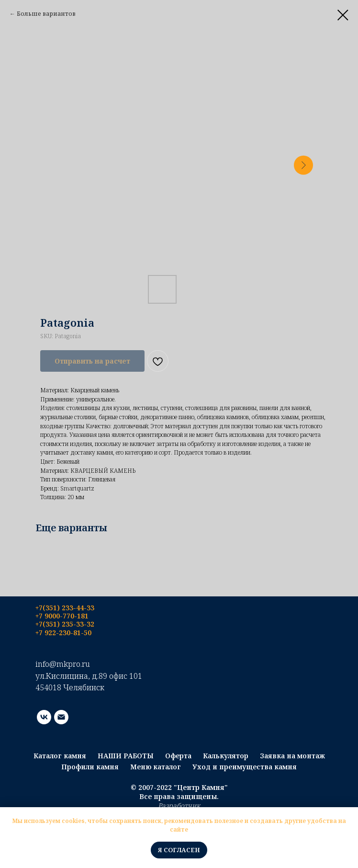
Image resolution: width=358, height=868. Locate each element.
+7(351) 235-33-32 (65, 624)
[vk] (44, 717)
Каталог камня (60, 756)
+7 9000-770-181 (62, 616)
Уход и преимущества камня (245, 767)
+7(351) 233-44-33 (65, 608)
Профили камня (90, 767)
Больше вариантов (46, 14)
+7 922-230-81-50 (63, 633)
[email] (61, 717)
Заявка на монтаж (292, 756)
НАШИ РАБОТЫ (126, 756)
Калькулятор (226, 756)
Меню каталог (156, 767)
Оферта (178, 756)
